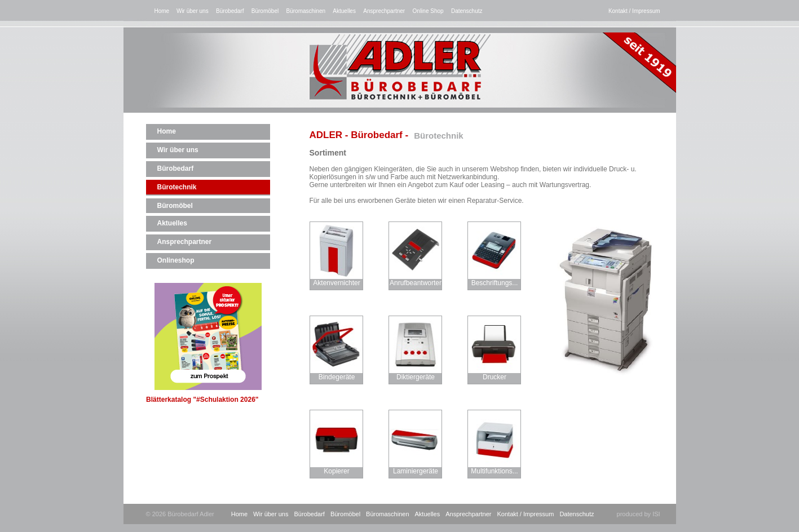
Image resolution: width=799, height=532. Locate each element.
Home (163, 11)
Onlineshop (176, 260)
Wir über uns (193, 11)
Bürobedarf (230, 11)
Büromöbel (265, 11)
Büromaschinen (306, 11)
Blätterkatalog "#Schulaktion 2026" (202, 343)
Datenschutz (467, 11)
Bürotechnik (177, 187)
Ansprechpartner (384, 11)
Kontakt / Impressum (634, 11)
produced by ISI (639, 514)
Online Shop (428, 11)
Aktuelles (344, 11)
